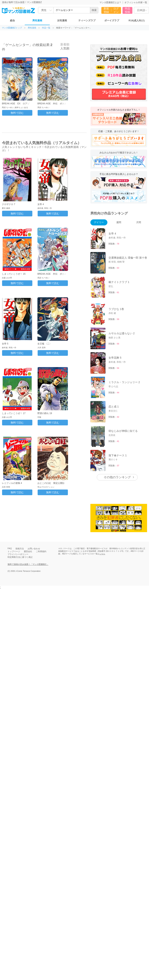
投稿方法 (20, 549)
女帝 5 (5, 344)
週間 (119, 222)
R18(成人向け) (137, 20)
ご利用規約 (41, 551)
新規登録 (106, 10)
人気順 (63, 48)
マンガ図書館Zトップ (12, 28)
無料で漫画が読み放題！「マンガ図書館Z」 (28, 564)
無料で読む (17, 113)
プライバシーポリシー (18, 554)
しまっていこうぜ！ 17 (14, 413)
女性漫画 (62, 20)
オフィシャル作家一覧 (136, 2)
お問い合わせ (34, 549)
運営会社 (28, 551)
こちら (102, 554)
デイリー (99, 222)
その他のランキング (117, 477)
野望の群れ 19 (45, 413)
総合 (12, 20)
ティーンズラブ (87, 20)
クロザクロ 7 (9, 204)
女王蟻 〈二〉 (45, 344)
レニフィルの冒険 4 (12, 483)
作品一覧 (46, 28)
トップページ (14, 551)
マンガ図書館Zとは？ (110, 2)
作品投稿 (127, 10)
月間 (139, 222)
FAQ (10, 548)
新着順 (63, 44)
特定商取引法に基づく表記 (20, 557)
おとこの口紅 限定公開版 (51, 483)
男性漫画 (37, 20)
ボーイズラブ (112, 20)
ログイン (116, 10)
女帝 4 (41, 204)
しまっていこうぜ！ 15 (14, 274)
